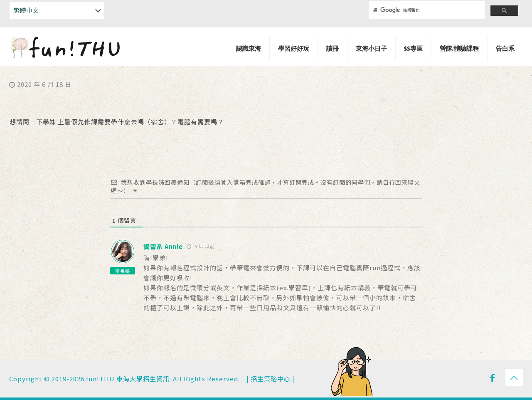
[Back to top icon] (514, 378)
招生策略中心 (271, 379)
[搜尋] (421, 10)
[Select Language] (57, 10)
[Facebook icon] (493, 377)
